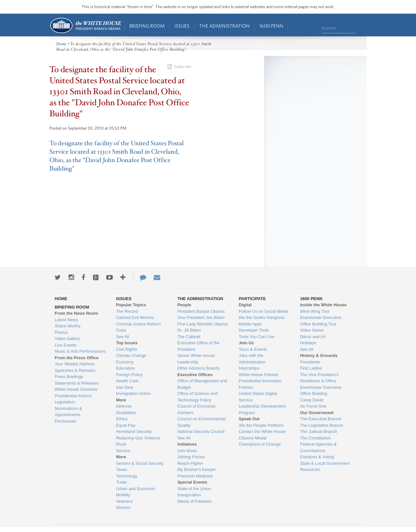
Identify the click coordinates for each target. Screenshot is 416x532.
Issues (182, 26)
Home (85, 25)
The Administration (224, 26)
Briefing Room (147, 26)
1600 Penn (271, 26)
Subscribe (182, 66)
